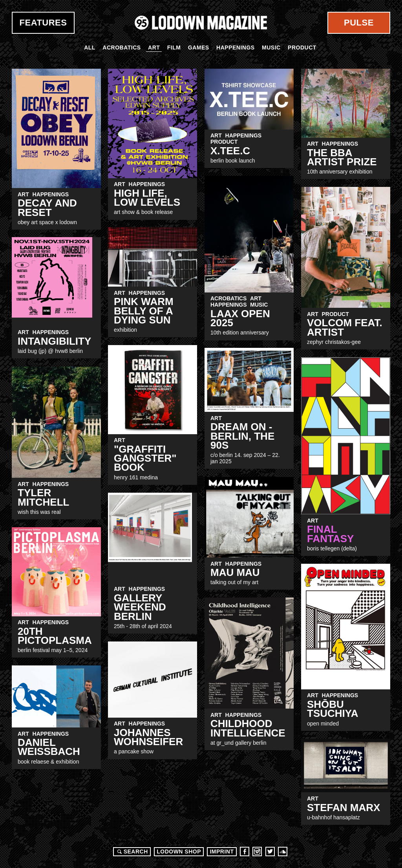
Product (302, 48)
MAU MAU (235, 572)
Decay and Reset (47, 207)
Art (154, 48)
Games (199, 48)
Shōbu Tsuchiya (333, 709)
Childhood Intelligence (248, 728)
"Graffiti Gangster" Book (145, 458)
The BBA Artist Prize (342, 157)
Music (271, 48)
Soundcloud (283, 852)
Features (43, 23)
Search (132, 852)
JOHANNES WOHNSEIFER (148, 737)
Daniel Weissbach (49, 747)
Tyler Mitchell (43, 497)
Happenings (236, 48)
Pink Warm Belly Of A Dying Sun (144, 311)
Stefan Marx (344, 808)
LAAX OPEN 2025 (240, 318)
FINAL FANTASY (330, 534)
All (90, 48)
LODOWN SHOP (179, 852)
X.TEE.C (230, 151)
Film (174, 48)
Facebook (245, 852)
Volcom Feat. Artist (345, 327)
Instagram (257, 852)
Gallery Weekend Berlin (140, 607)
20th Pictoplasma (55, 636)
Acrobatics (122, 48)
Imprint (222, 852)
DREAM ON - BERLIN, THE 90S (242, 436)
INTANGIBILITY (54, 341)
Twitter (270, 852)
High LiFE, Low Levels (147, 198)
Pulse (359, 23)
